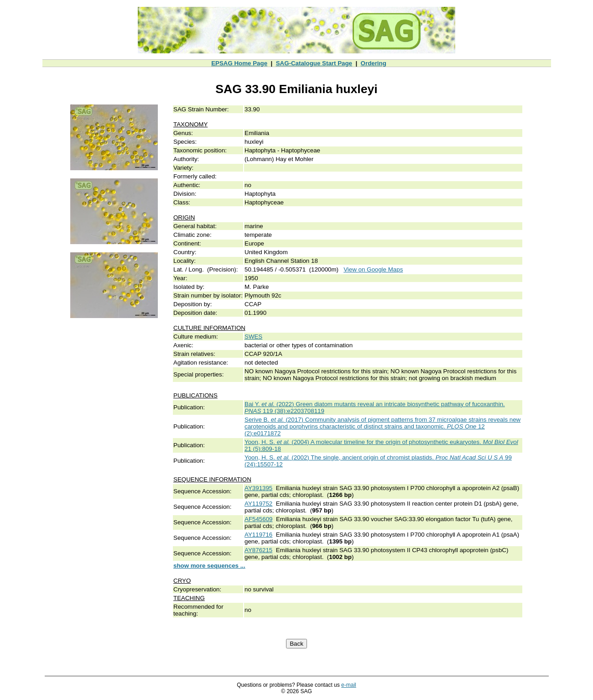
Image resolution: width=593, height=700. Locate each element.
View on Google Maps (373, 269)
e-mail (349, 685)
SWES (253, 337)
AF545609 (259, 519)
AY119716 (258, 535)
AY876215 (258, 550)
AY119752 (258, 504)
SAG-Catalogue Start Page (314, 63)
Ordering (374, 63)
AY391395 (258, 488)
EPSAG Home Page (239, 63)
